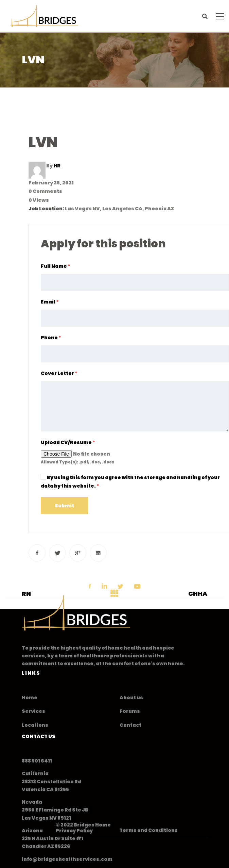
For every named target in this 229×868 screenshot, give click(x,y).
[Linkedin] (98, 553)
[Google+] (78, 553)
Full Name (56, 266)
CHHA (198, 594)
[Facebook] (37, 553)
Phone (51, 338)
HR (57, 166)
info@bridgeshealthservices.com (67, 859)
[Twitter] (57, 553)
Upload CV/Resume (68, 442)
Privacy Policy (74, 831)
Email (50, 302)
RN (26, 594)
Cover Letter (59, 373)
